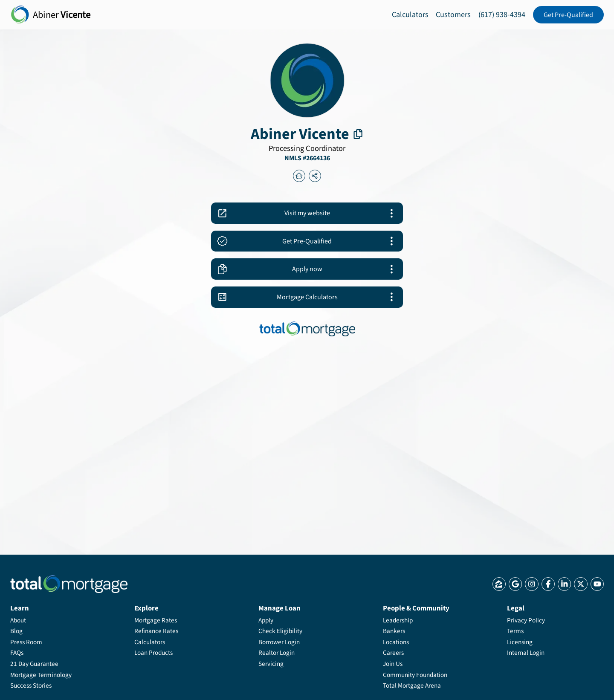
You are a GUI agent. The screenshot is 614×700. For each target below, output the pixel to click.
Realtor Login (277, 653)
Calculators (410, 15)
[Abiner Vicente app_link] (307, 241)
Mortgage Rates (156, 620)
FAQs (17, 653)
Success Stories (31, 686)
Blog (16, 631)
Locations (396, 642)
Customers (453, 15)
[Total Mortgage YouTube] (597, 584)
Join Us (393, 664)
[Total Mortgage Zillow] (499, 584)
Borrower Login (279, 642)
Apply (266, 620)
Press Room (26, 642)
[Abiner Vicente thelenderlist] (299, 176)
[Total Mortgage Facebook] (548, 584)
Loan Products (153, 653)
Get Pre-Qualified (568, 15)
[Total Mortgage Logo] (69, 584)
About (18, 620)
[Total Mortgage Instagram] (531, 584)
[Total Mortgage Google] (515, 584)
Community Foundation (415, 675)
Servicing (271, 664)
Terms (515, 631)
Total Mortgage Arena (412, 686)
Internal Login (526, 653)
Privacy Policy (526, 620)
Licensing (520, 642)
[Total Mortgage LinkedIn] (564, 584)
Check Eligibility (280, 631)
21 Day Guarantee (34, 664)
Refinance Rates (156, 631)
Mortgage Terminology (41, 675)
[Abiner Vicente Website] (307, 213)
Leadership (398, 620)
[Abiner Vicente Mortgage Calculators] (307, 297)
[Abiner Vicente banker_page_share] (315, 176)
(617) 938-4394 (502, 15)
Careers (393, 653)
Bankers (394, 631)
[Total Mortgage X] (581, 584)
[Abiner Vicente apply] (307, 269)
